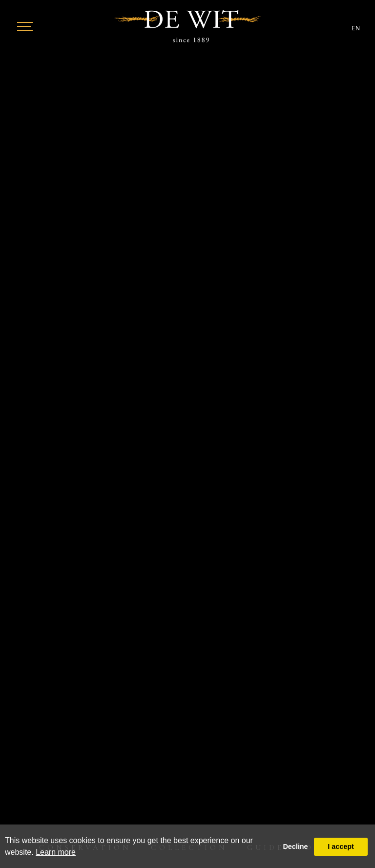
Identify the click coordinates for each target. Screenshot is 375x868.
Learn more (56, 852)
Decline (295, 846)
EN (356, 28)
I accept (341, 846)
